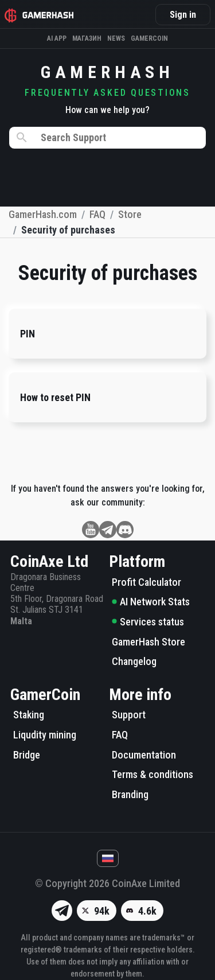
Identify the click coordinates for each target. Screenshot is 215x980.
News (116, 38)
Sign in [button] (183, 15)
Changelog (134, 661)
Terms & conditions (153, 774)
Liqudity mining (45, 735)
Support (129, 715)
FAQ (120, 735)
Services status (148, 622)
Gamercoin (149, 38)
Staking (29, 715)
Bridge (27, 755)
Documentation (144, 755)
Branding (130, 794)
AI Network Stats (151, 602)
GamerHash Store (148, 642)
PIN (28, 334)
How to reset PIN (55, 397)
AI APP (57, 38)
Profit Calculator (146, 582)
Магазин (87, 38)
